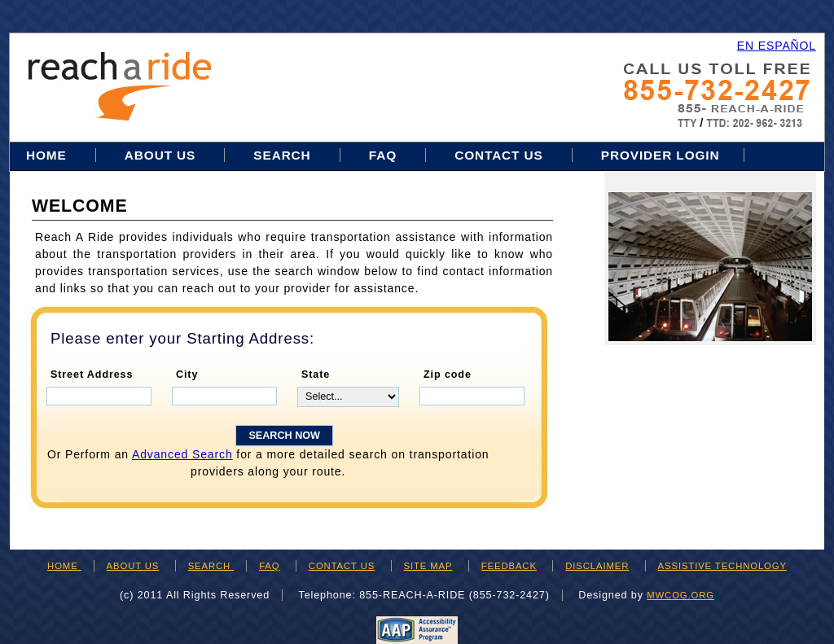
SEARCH (211, 566)
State (316, 375)
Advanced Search (182, 454)
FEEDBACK (509, 566)
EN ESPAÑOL (777, 46)
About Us (160, 155)
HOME (64, 566)
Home (48, 155)
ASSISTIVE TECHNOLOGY (722, 566)
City (187, 375)
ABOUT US (133, 566)
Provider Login (661, 155)
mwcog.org (680, 595)
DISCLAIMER (597, 566)
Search (284, 155)
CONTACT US (342, 566)
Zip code (448, 375)
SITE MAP (428, 566)
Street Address (92, 375)
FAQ (383, 155)
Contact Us (499, 155)
